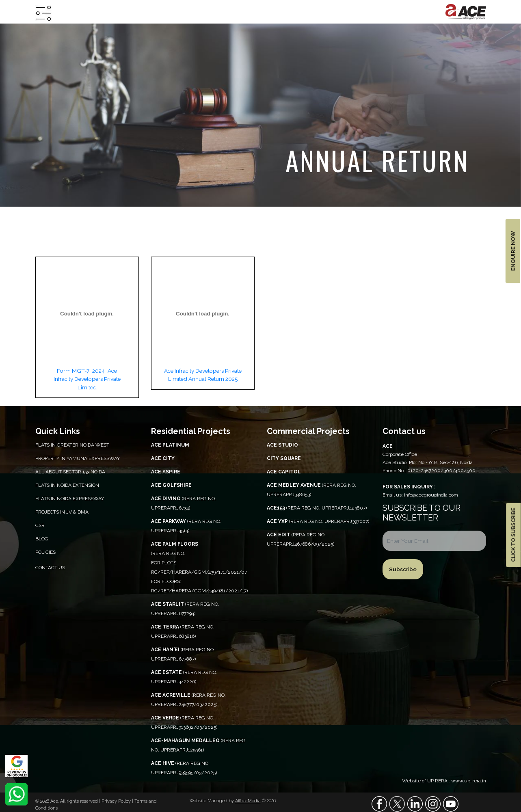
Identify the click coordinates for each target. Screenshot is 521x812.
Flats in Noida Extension (67, 485)
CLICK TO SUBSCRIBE (513, 535)
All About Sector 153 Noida (70, 472)
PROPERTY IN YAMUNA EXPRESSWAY (78, 458)
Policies (45, 552)
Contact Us (50, 568)
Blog (42, 539)
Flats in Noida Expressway (70, 499)
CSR (40, 525)
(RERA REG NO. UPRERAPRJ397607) (318, 521)
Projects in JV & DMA (62, 512)
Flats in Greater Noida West (72, 445)
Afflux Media (248, 801)
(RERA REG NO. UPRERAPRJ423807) (317, 508)
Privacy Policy (117, 801)
